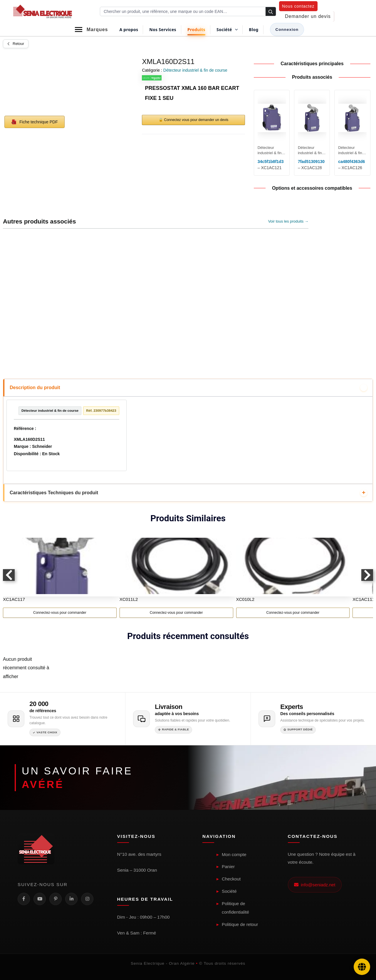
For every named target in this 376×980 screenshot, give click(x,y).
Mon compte (234, 854)
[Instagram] (87, 899)
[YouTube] (40, 899)
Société (229, 891)
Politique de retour (240, 924)
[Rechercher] (271, 12)
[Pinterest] (56, 899)
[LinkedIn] (71, 899)
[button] (298, 6)
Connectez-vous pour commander (60, 614)
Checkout (231, 879)
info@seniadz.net (315, 885)
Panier (228, 867)
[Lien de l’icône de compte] (287, 30)
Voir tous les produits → (288, 222)
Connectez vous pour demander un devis (196, 120)
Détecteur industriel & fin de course (195, 70)
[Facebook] (24, 899)
